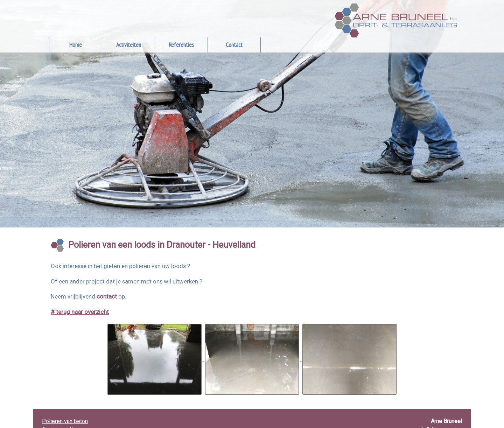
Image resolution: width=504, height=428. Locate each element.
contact (107, 296)
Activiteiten (129, 45)
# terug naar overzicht (80, 312)
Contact (234, 45)
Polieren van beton (65, 421)
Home (76, 45)
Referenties (181, 45)
